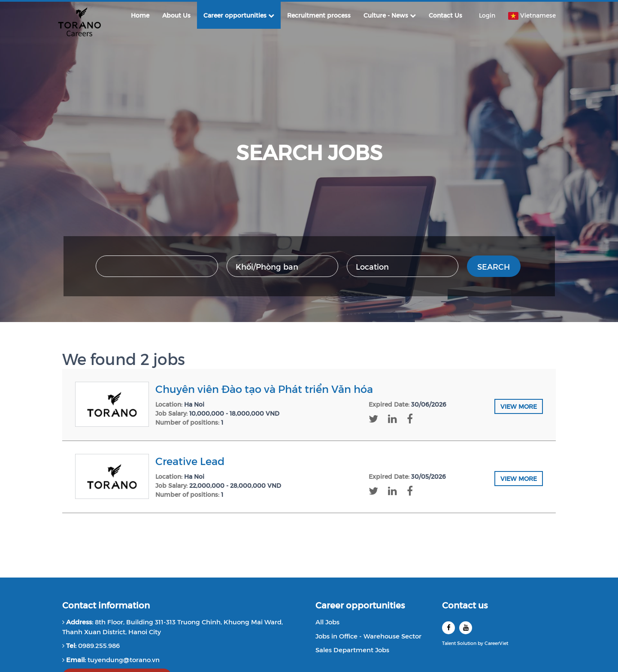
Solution (467, 643)
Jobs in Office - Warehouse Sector (368, 636)
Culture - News (390, 15)
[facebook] (448, 628)
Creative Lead (190, 461)
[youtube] (466, 628)
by (481, 643)
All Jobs (327, 622)
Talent (450, 643)
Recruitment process (319, 15)
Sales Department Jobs (352, 649)
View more (519, 406)
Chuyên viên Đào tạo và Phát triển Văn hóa (264, 389)
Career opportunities (239, 15)
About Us (176, 15)
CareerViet (496, 643)
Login (487, 15)
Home (140, 15)
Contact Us (445, 15)
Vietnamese (532, 15)
